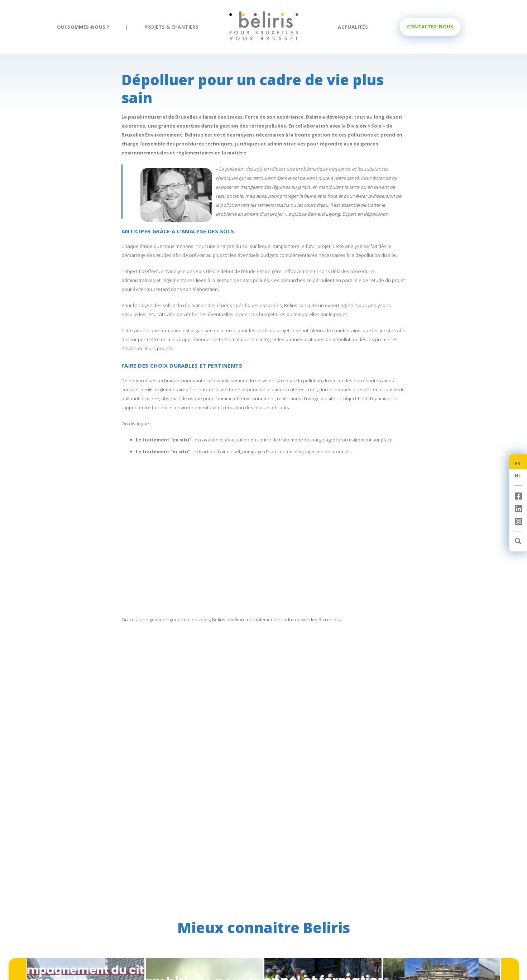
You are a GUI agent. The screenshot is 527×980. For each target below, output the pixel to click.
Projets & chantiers (172, 27)
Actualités (353, 27)
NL (518, 475)
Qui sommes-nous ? (83, 27)
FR (518, 463)
